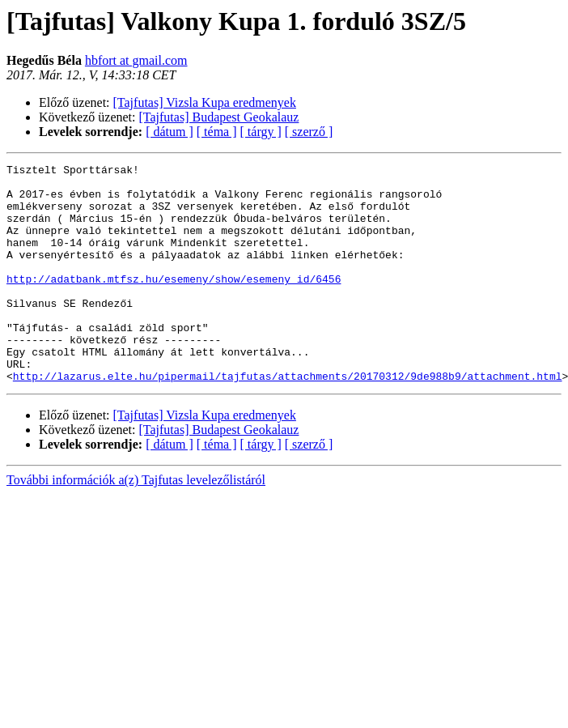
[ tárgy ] (261, 132)
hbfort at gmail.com (136, 60)
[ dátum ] (170, 132)
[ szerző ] (309, 132)
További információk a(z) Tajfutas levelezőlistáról (136, 524)
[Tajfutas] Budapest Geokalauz (219, 117)
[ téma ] (217, 132)
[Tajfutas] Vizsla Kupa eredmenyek (205, 102)
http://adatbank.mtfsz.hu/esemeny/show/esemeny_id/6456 (174, 303)
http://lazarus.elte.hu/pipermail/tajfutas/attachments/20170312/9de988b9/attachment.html (288, 419)
